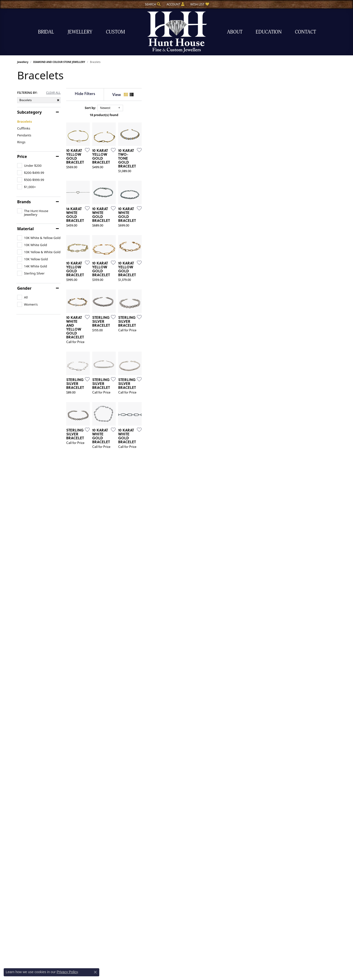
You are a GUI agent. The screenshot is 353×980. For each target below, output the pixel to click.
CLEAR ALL (53, 93)
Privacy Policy (67, 972)
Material (25, 229)
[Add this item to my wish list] (151, 215)
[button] (152, 4)
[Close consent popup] (95, 972)
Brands (24, 202)
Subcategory (29, 112)
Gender (24, 288)
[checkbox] (29, 166)
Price (22, 156)
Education (269, 32)
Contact (305, 32)
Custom (115, 32)
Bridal (46, 32)
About (235, 32)
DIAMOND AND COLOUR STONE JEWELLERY (59, 62)
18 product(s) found (201, 115)
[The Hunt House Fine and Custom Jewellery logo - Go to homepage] (176, 32)
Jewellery (80, 32)
